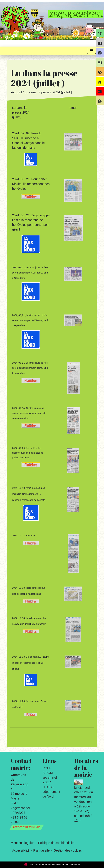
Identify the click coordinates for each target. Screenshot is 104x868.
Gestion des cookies (68, 850)
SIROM (48, 773)
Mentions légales (23, 843)
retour (73, 108)
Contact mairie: (20, 764)
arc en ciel (50, 778)
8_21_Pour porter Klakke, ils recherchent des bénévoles (31, 184)
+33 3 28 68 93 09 (19, 820)
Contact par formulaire (27, 827)
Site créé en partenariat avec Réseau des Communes (52, 865)
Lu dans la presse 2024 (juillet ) (48, 92)
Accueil (16, 92)
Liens (50, 761)
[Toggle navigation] (91, 51)
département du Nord (51, 794)
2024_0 (17, 179)
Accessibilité (21, 850)
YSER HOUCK (48, 785)
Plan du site (41, 850)
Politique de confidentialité (56, 843)
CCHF (47, 768)
